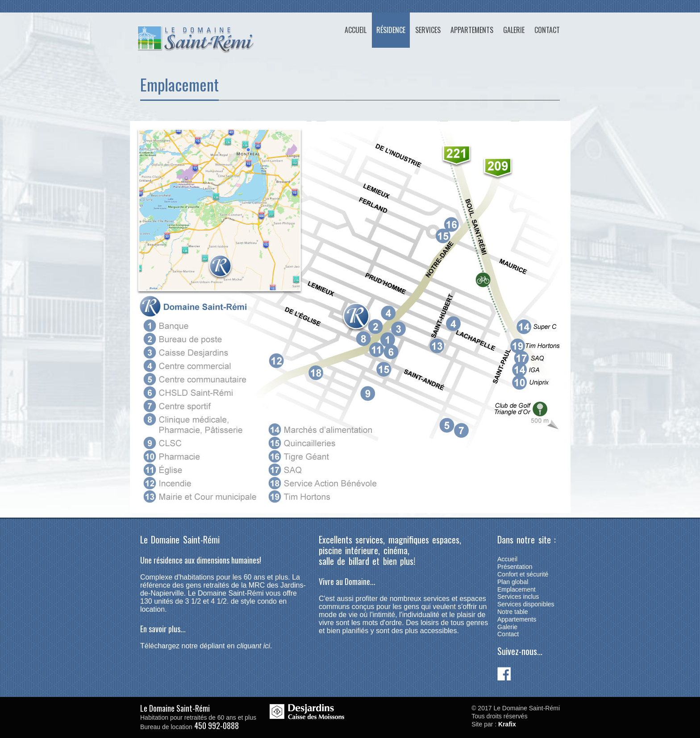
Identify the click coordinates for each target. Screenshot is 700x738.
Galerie (514, 30)
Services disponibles (526, 604)
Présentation (515, 567)
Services (428, 30)
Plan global (513, 582)
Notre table (512, 612)
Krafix (507, 724)
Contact (547, 30)
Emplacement (517, 589)
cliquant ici (253, 646)
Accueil (356, 30)
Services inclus (518, 597)
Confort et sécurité (523, 574)
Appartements (472, 30)
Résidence (391, 30)
